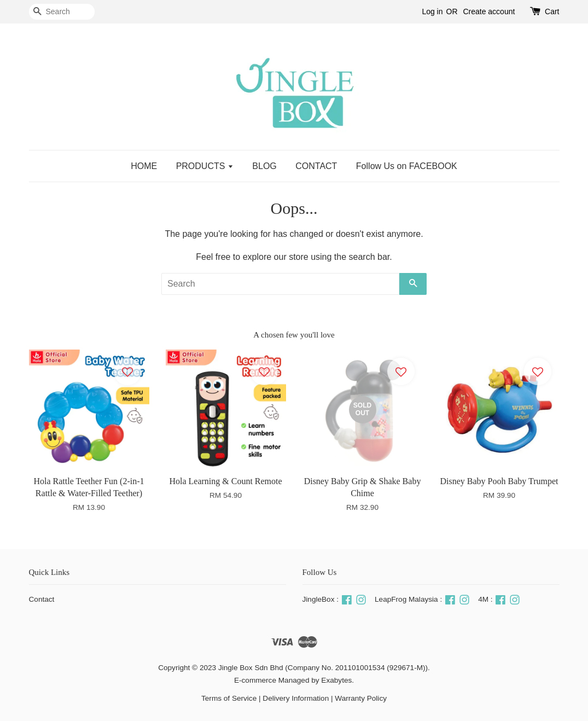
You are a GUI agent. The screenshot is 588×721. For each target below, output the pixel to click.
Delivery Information (296, 698)
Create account (489, 11)
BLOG (264, 166)
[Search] (62, 12)
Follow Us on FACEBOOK (407, 166)
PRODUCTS (205, 166)
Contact (42, 599)
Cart (552, 11)
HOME (144, 166)
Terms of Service (229, 698)
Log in (432, 11)
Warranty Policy (361, 698)
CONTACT (316, 166)
